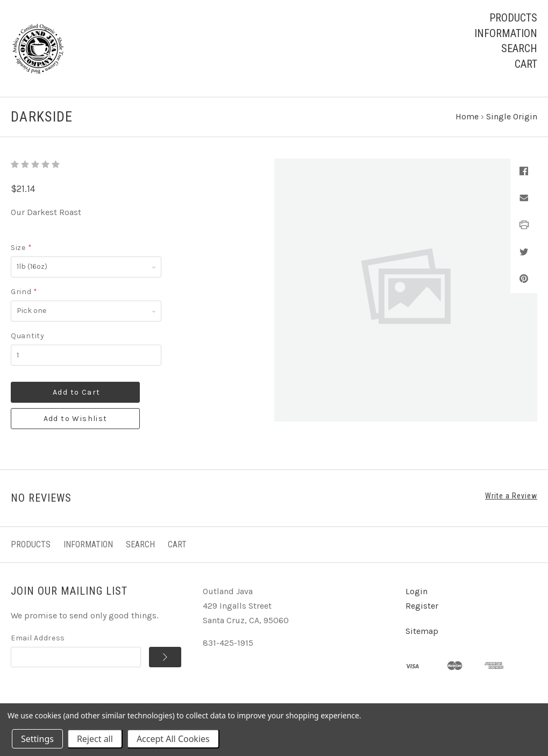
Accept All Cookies (173, 739)
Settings (37, 739)
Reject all (95, 739)
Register (422, 606)
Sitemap (422, 631)
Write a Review (511, 496)
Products (513, 18)
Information (506, 33)
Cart (526, 64)
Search (519, 48)
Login (417, 591)
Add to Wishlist (76, 419)
